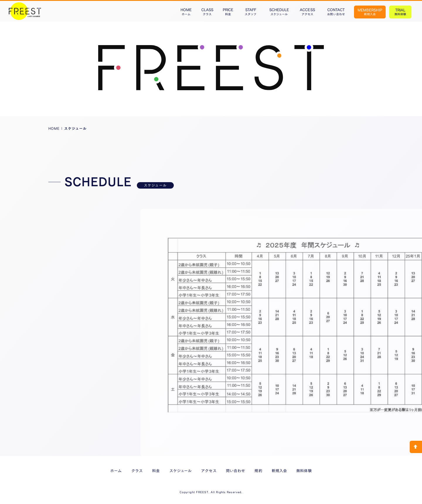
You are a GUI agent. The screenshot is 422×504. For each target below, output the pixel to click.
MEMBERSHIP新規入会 (370, 12)
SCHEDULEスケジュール (279, 12)
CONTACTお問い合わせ (336, 12)
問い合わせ (235, 471)
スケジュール (181, 471)
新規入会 (279, 471)
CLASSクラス (207, 12)
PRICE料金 (228, 12)
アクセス (209, 471)
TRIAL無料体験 (400, 12)
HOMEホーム (186, 12)
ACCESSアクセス (307, 12)
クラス (137, 471)
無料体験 (304, 471)
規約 (258, 471)
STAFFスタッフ (251, 12)
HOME (54, 128)
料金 (156, 471)
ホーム (116, 471)
